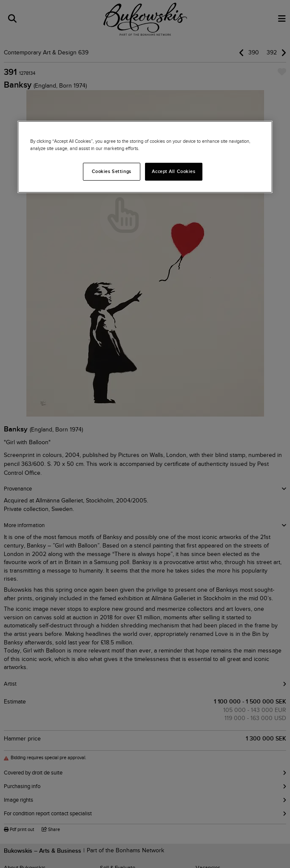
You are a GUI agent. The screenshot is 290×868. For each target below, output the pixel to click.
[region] (145, 157)
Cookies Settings (112, 171)
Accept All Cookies (173, 171)
